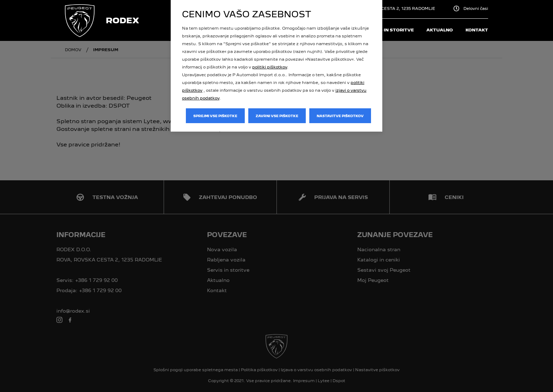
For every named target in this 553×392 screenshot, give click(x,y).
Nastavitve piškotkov (340, 116)
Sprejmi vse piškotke (215, 116)
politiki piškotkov (270, 67)
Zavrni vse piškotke (277, 116)
